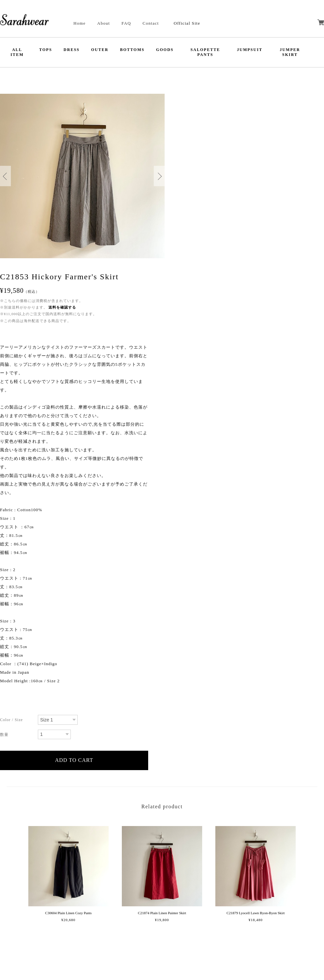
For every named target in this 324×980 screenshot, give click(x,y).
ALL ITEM (17, 52)
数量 (16, 735)
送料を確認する (62, 307)
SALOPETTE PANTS (205, 52)
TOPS (46, 50)
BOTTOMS (132, 50)
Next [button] (159, 176)
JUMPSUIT (250, 50)
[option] (82, 176)
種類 (16, 720)
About (104, 23)
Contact (151, 23)
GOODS (165, 50)
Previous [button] (5, 176)
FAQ (126, 23)
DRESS (72, 50)
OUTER (100, 50)
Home (80, 23)
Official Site (187, 23)
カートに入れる (74, 760)
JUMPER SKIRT (290, 52)
